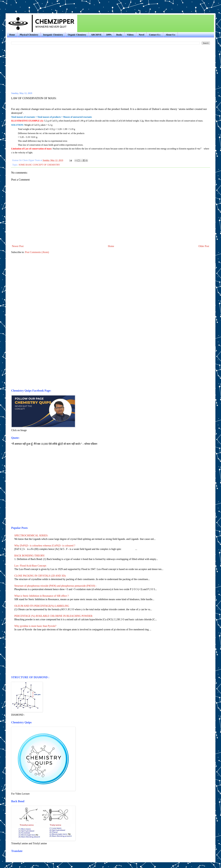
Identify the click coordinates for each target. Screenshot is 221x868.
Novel (141, 35)
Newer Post (18, 246)
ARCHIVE (96, 35)
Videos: (130, 35)
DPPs (109, 35)
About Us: (171, 35)
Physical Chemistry (29, 35)
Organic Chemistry (77, 35)
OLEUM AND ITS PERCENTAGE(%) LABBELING (42, 606)
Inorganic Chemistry (53, 35)
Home (12, 35)
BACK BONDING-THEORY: (30, 556)
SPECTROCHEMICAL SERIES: (31, 536)
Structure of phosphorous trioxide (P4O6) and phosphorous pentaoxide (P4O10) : (55, 586)
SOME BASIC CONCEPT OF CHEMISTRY (39, 165)
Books (119, 35)
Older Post (204, 246)
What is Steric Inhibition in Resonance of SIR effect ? (42, 596)
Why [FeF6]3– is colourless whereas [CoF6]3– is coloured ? (45, 546)
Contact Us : (155, 35)
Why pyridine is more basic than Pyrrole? (35, 626)
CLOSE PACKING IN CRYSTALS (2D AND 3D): (40, 576)
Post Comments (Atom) (37, 252)
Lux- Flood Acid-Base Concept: (30, 566)
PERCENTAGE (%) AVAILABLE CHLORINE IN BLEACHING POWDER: (54, 616)
